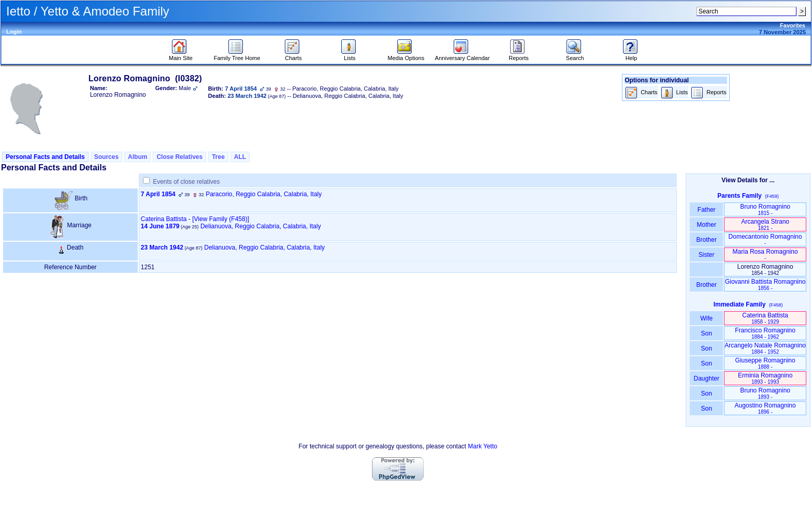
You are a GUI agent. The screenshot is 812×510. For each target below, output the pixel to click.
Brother (707, 240)
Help (632, 55)
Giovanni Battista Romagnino (765, 285)
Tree (218, 157)
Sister (707, 255)
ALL (240, 157)
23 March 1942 (162, 247)
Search (575, 55)
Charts (293, 55)
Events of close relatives (186, 182)
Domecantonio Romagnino (765, 239)
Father (707, 210)
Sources (106, 157)
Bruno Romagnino (765, 209)
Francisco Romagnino (765, 333)
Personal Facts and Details (45, 157)
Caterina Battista (164, 219)
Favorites (793, 25)
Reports (519, 55)
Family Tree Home (237, 55)
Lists (350, 55)
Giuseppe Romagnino (765, 363)
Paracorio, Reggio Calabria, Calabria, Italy (264, 194)
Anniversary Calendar (462, 55)
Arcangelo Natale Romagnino (765, 348)
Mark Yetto (482, 446)
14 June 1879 (160, 226)
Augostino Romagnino (765, 408)
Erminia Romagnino (765, 378)
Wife (707, 318)
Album (137, 157)
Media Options (406, 55)
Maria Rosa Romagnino (765, 254)
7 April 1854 (158, 194)
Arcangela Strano (765, 224)
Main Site (181, 55)
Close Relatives (179, 157)
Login (14, 32)
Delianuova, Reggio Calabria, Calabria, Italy (261, 226)
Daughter (706, 378)
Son (706, 333)
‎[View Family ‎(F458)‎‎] (221, 219)
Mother (706, 225)
